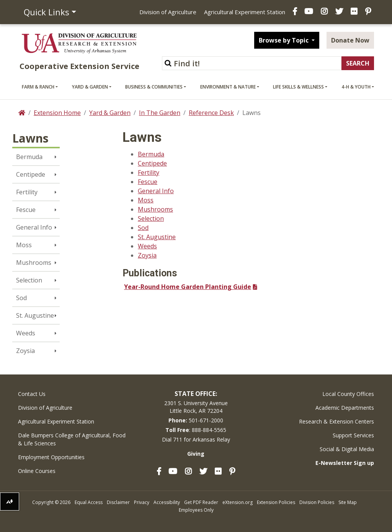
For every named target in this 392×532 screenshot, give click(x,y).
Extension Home (57, 113)
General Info (34, 227)
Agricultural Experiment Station (245, 12)
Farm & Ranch (38, 87)
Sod (21, 298)
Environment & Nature (228, 87)
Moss (24, 245)
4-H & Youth (356, 87)
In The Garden (160, 113)
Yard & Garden (90, 87)
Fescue (26, 210)
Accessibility (167, 502)
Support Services (353, 435)
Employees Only (196, 510)
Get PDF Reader (201, 502)
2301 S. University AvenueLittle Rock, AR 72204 (196, 407)
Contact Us (32, 394)
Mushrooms (34, 263)
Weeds (26, 333)
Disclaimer (118, 502)
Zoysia (25, 351)
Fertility (27, 192)
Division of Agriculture (168, 12)
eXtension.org (238, 502)
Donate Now (350, 40)
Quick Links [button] (47, 12)
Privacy (142, 502)
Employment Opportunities (51, 457)
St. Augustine (35, 315)
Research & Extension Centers (336, 421)
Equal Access (89, 502)
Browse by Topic (284, 40)
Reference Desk (211, 113)
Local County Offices (348, 394)
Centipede (31, 174)
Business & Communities (154, 87)
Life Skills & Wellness (298, 87)
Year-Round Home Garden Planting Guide (188, 287)
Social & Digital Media (347, 449)
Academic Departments (345, 408)
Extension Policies (276, 502)
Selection (29, 280)
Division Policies (317, 502)
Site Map (348, 502)
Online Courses (37, 471)
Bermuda (29, 157)
